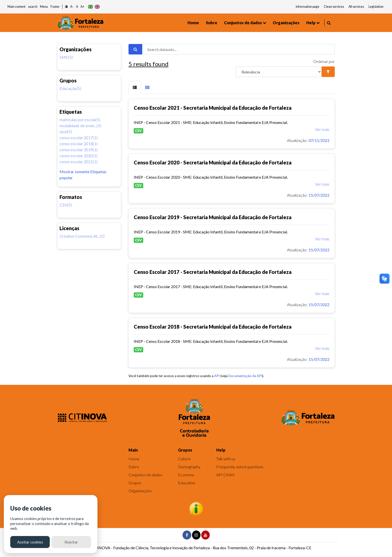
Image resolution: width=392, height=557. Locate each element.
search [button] (33, 7)
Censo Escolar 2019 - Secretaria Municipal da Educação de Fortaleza (213, 217)
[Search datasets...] (238, 49)
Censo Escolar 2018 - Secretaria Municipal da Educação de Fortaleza (213, 327)
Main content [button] (16, 7)
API (217, 376)
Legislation (376, 7)
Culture (184, 459)
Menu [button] (44, 7)
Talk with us (226, 459)
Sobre (211, 23)
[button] (66, 7)
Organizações (286, 23)
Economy (186, 475)
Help (311, 23)
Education (187, 483)
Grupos (135, 483)
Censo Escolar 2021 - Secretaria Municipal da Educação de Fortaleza (213, 108)
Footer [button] (55, 7)
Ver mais (322, 129)
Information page (307, 7)
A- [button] (72, 7)
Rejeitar (71, 542)
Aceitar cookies (30, 542)
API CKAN (225, 475)
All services (356, 7)
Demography (189, 467)
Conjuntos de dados (243, 23)
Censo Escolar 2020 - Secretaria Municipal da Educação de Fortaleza (213, 162)
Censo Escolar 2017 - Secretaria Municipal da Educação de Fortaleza (213, 272)
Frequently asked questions (240, 467)
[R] (279, 72)
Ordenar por (324, 61)
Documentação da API (245, 376)
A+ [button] (82, 7)
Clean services (334, 7)
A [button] (77, 7)
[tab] (135, 87)
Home (193, 23)
